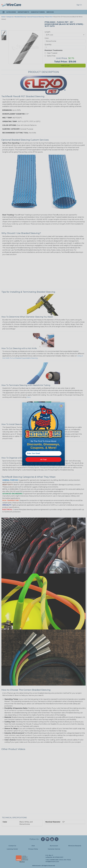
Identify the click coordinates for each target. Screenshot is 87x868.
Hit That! (43, 460)
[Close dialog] (61, 406)
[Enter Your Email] (43, 453)
